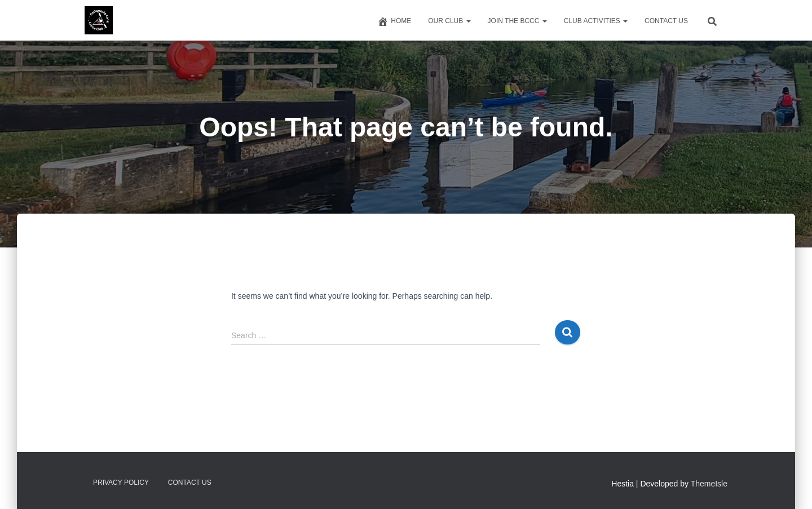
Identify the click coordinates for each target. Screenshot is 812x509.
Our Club (449, 21)
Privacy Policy (121, 483)
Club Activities (596, 21)
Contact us (666, 21)
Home (394, 21)
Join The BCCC (517, 21)
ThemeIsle (709, 484)
